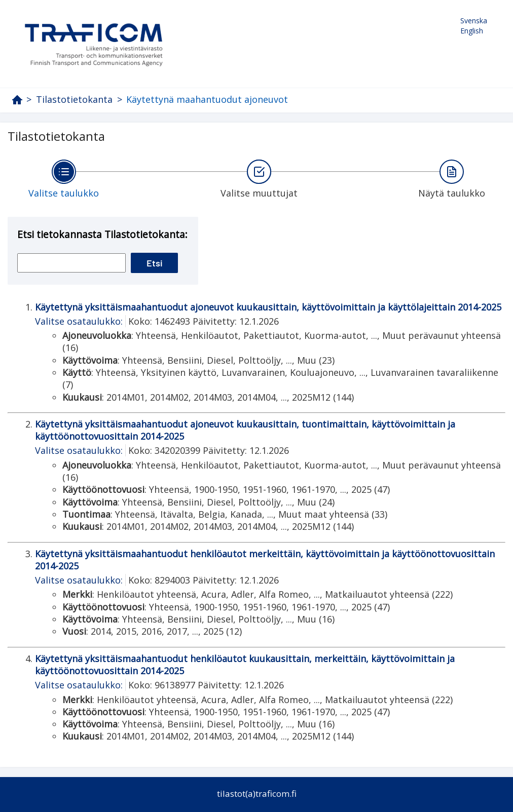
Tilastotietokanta (74, 100)
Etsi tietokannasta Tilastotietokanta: (102, 234)
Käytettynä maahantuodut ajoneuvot (207, 99)
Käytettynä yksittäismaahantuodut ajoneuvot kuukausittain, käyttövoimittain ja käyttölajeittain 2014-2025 (268, 307)
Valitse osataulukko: (79, 321)
